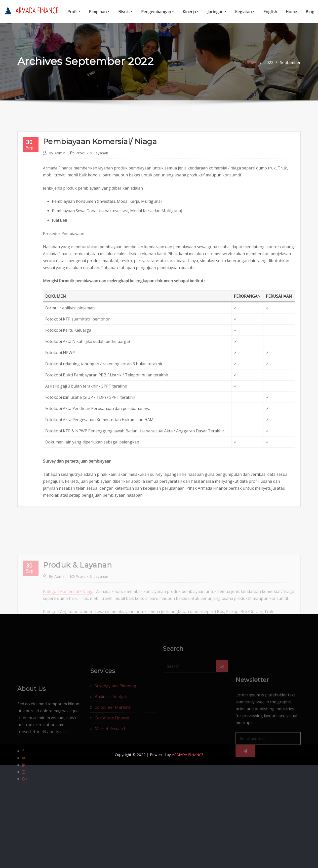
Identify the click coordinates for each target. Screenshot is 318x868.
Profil (74, 12)
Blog (310, 12)
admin (57, 270)
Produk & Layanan (92, 270)
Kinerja (191, 12)
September (290, 67)
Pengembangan (158, 12)
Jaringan (217, 12)
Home (291, 12)
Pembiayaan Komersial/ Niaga (100, 259)
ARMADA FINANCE (188, 754)
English (270, 12)
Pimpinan (99, 12)
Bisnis (125, 12)
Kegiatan (245, 12)
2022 (269, 67)
